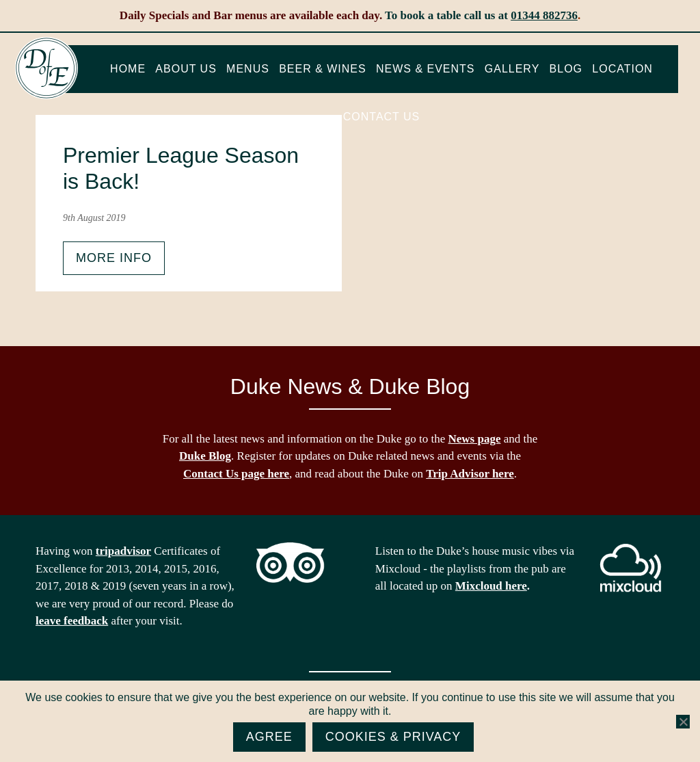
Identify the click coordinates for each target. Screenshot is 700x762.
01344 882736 (544, 15)
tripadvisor (123, 551)
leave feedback (72, 621)
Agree (269, 737)
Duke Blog (205, 456)
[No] (683, 722)
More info (114, 258)
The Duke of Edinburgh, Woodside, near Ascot (46, 68)
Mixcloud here (491, 586)
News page (475, 439)
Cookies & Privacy (393, 737)
